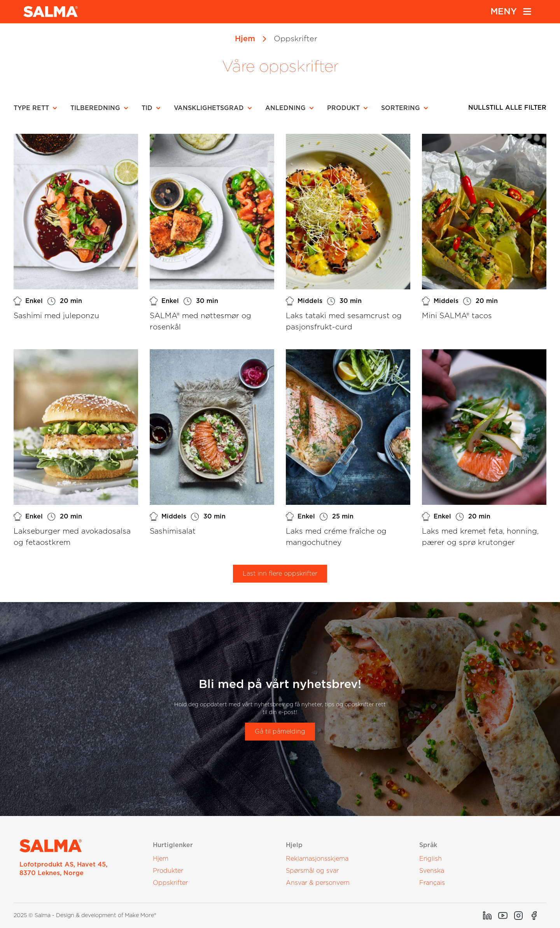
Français (432, 883)
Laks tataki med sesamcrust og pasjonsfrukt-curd (344, 322)
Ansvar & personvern (318, 883)
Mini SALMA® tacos (457, 316)
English (430, 859)
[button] (38, 108)
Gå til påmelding (280, 732)
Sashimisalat (173, 531)
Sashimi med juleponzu (56, 316)
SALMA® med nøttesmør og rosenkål (200, 322)
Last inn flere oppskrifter (280, 574)
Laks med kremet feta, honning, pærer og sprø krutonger (480, 537)
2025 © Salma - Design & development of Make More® (85, 916)
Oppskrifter (170, 883)
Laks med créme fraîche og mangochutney (336, 537)
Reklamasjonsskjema (317, 859)
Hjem (245, 39)
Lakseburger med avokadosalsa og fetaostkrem (72, 537)
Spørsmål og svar (312, 871)
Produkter (168, 871)
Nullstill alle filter (507, 108)
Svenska (432, 871)
